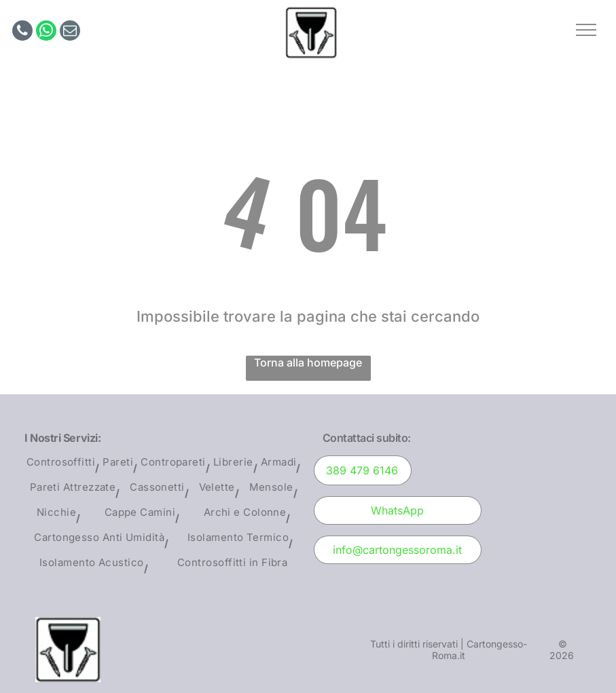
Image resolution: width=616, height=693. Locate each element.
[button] (586, 30)
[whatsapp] (46, 32)
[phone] (22, 32)
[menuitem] (63, 468)
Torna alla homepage (308, 362)
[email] (70, 32)
